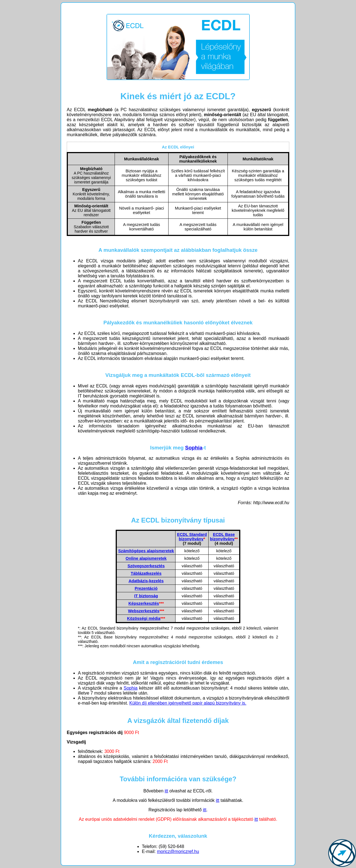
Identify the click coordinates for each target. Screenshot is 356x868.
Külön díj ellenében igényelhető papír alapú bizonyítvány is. (188, 703)
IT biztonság (146, 596)
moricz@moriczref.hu (178, 851)
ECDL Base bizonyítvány (222, 537)
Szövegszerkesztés (146, 566)
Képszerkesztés (144, 603)
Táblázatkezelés (146, 573)
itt (166, 791)
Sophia (194, 448)
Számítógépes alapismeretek (146, 551)
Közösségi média (144, 618)
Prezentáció (146, 588)
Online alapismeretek (146, 558)
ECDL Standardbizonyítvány (192, 537)
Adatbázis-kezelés (146, 581)
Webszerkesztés (144, 611)
